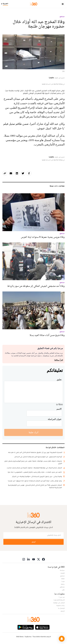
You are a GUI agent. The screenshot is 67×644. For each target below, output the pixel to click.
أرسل (34, 542)
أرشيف (63, 611)
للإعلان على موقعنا (59, 603)
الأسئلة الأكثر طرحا (59, 600)
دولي (63, 590)
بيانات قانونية (61, 605)
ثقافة (63, 579)
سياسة (62, 570)
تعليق (59, 379)
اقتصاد (63, 573)
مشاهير (62, 587)
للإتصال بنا (61, 608)
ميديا (63, 581)
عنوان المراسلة (55, 419)
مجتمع (62, 17)
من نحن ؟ (62, 597)
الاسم (59, 409)
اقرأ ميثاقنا (59, 360)
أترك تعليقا (33, 432)
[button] (62, 639)
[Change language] (5, 4)
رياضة (63, 584)
